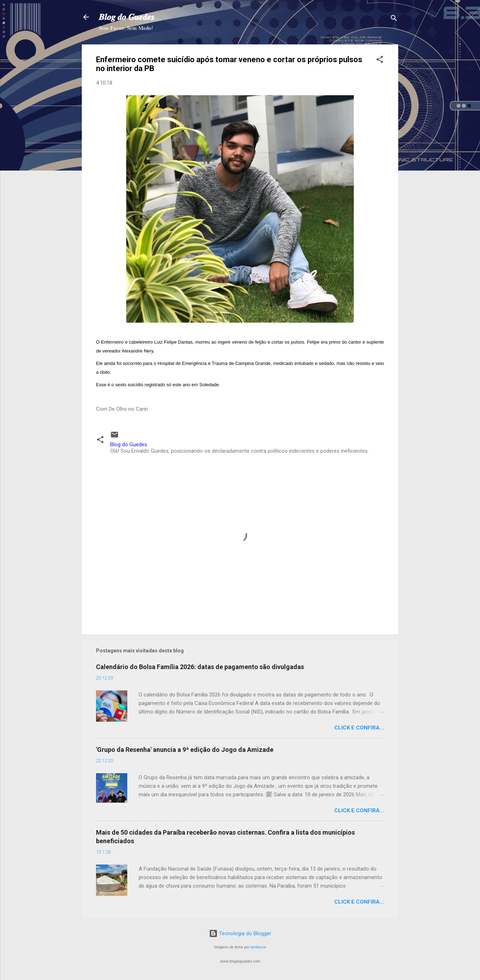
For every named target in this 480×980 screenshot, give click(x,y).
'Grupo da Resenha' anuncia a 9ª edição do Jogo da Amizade (185, 750)
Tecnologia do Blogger (240, 933)
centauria (258, 947)
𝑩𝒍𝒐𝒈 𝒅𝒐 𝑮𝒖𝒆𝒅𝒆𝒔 (127, 17)
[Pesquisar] (394, 19)
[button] (380, 61)
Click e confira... (359, 728)
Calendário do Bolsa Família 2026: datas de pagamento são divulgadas (200, 667)
